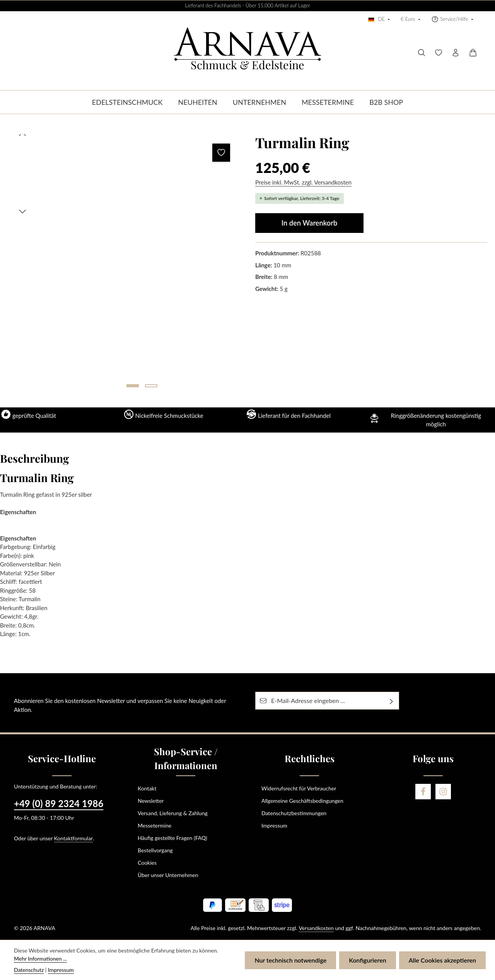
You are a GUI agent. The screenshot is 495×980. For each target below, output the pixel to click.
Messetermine (154, 825)
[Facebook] (423, 792)
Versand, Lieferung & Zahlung (173, 813)
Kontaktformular (74, 838)
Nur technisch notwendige (290, 960)
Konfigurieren (367, 960)
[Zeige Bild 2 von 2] (151, 386)
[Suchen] (422, 53)
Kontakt (147, 788)
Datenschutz (29, 970)
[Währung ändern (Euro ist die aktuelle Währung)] (411, 19)
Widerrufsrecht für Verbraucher (299, 788)
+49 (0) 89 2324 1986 (59, 803)
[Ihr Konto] (456, 53)
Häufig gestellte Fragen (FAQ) (172, 838)
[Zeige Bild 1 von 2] (133, 386)
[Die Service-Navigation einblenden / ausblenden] (452, 19)
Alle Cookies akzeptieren (442, 960)
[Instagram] (443, 792)
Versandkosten (316, 928)
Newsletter (151, 801)
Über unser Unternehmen (168, 875)
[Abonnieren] (392, 701)
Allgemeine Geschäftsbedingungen (302, 801)
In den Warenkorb (310, 223)
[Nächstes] (22, 212)
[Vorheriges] (22, 134)
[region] (124, 264)
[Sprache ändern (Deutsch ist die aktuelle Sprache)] (379, 19)
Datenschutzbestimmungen (294, 813)
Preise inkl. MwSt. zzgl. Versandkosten (303, 182)
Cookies (147, 863)
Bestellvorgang (155, 850)
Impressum (274, 825)
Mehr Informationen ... (40, 959)
